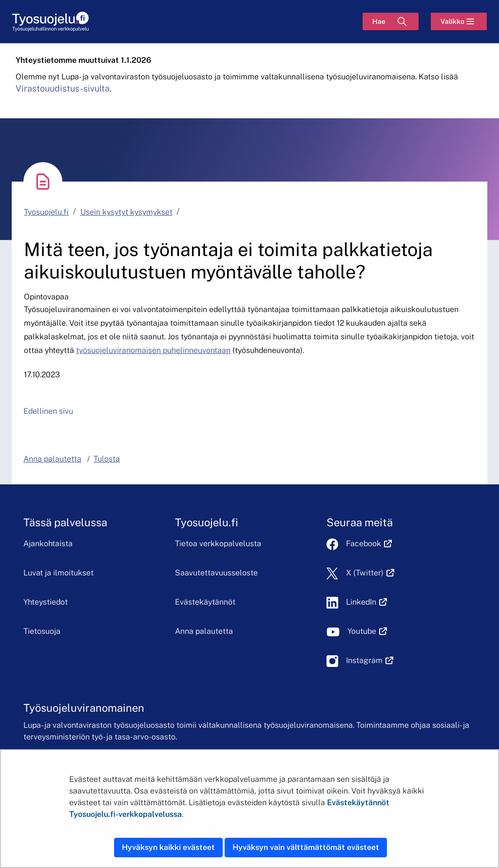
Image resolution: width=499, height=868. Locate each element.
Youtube (367, 631)
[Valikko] (459, 21)
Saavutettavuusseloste (216, 573)
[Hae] (391, 21)
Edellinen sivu (48, 411)
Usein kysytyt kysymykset (126, 212)
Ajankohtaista (48, 544)
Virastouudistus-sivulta (63, 88)
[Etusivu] (50, 22)
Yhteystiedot (46, 602)
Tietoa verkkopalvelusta (218, 544)
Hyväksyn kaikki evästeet (168, 847)
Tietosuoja (42, 631)
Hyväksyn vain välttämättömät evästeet (306, 847)
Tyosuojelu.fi (46, 212)
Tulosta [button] (107, 459)
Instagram (370, 660)
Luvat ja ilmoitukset (58, 573)
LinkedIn (366, 602)
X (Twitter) (370, 573)
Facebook (369, 544)
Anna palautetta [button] (52, 459)
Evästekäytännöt (205, 602)
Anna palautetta (204, 631)
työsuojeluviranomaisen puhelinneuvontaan (153, 350)
